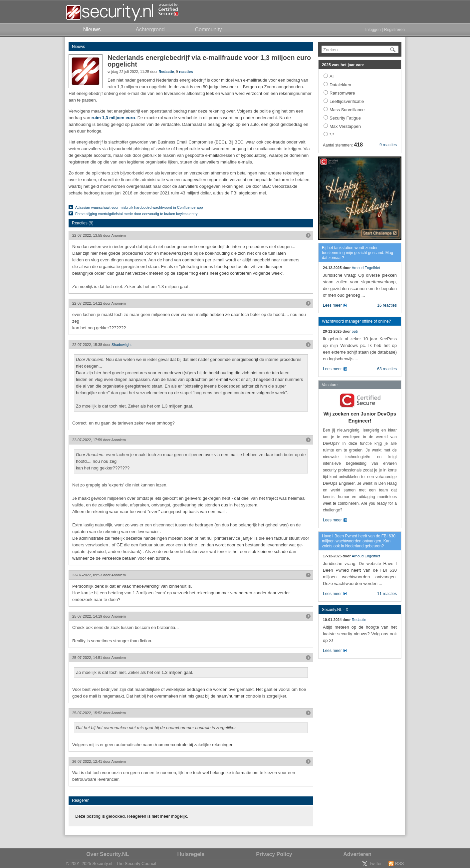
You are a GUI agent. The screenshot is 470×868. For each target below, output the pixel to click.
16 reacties (387, 305)
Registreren (394, 30)
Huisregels (191, 854)
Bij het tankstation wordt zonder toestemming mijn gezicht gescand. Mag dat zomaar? (357, 253)
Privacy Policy (274, 854)
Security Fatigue (345, 118)
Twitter (375, 864)
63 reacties (387, 369)
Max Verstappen (345, 126)
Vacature (330, 385)
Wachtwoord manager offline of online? (356, 321)
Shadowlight (121, 345)
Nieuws (78, 47)
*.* (332, 135)
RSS (400, 864)
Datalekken (340, 85)
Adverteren (357, 854)
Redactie (166, 72)
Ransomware (342, 93)
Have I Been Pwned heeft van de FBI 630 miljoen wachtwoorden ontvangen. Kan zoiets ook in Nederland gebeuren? (359, 541)
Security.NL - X (335, 610)
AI (332, 76)
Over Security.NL (108, 854)
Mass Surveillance (347, 110)
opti (355, 331)
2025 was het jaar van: (343, 65)
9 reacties (388, 145)
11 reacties (387, 594)
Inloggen (373, 30)
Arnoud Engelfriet (366, 268)
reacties (186, 72)
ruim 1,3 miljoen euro (113, 118)
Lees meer (332, 305)
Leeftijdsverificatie (347, 101)
